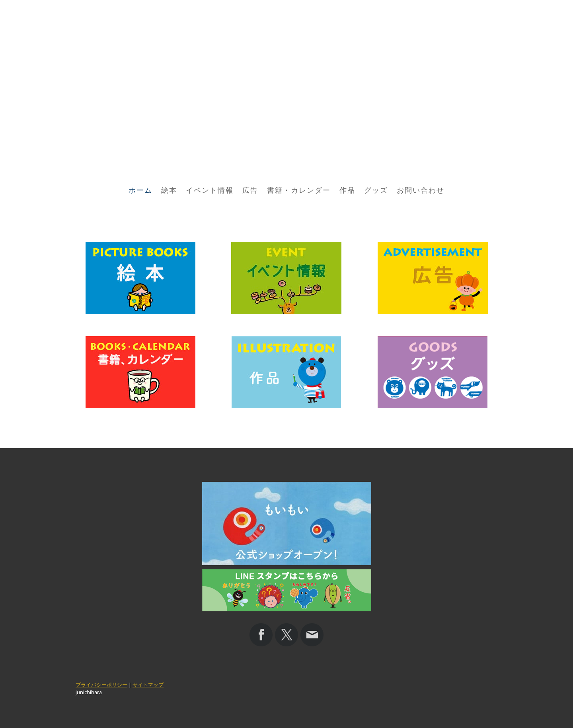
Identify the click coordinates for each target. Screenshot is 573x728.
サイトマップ (148, 685)
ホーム (140, 190)
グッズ (376, 190)
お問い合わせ (421, 190)
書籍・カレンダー (299, 190)
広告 (250, 190)
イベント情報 (210, 190)
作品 (347, 190)
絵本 (169, 190)
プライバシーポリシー (101, 685)
